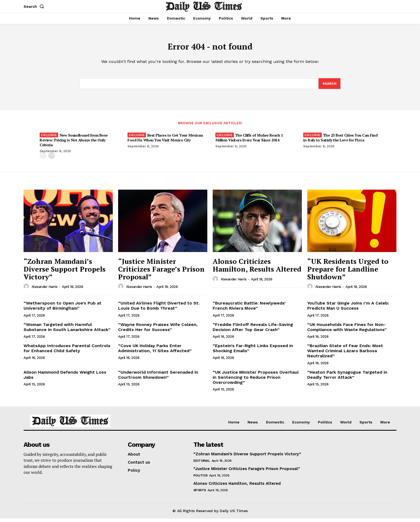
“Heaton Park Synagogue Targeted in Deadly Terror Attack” (347, 378)
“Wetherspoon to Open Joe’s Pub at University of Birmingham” (63, 309)
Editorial (202, 464)
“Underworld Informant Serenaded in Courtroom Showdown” (158, 378)
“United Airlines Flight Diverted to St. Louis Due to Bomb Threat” (159, 309)
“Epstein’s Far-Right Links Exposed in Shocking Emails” (253, 352)
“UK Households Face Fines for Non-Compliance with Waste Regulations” (347, 331)
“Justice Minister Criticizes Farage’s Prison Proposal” (161, 273)
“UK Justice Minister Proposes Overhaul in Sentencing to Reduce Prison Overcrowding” (256, 381)
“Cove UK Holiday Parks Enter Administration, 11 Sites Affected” (155, 352)
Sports (200, 494)
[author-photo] (27, 290)
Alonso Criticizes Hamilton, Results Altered (257, 269)
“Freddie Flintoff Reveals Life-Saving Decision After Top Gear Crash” (253, 331)
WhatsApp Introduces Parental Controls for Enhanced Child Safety (67, 352)
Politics (200, 479)
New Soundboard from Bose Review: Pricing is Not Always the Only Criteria (74, 144)
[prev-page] (43, 159)
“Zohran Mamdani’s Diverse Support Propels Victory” (65, 273)
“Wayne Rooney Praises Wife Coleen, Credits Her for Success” (158, 331)
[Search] (329, 87)
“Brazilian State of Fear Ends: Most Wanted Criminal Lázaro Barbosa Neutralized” (345, 354)
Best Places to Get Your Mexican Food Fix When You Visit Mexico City (165, 141)
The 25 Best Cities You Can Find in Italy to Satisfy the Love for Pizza (340, 141)
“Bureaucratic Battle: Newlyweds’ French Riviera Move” (249, 309)
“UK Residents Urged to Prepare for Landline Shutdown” (348, 273)
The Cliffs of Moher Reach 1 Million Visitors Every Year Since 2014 (249, 141)
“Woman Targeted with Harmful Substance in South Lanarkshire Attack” (67, 331)
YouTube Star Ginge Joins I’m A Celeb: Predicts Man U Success (348, 309)
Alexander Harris (45, 290)
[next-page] (52, 159)
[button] (35, 6)
